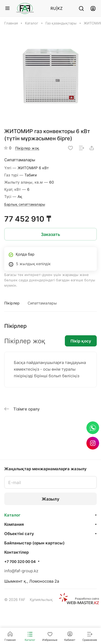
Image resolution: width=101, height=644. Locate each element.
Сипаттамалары (42, 303)
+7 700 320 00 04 (20, 562)
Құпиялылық (41, 599)
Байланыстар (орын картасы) (34, 543)
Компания (14, 524)
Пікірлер (12, 303)
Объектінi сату (19, 534)
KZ (60, 8)
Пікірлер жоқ (27, 148)
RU (53, 8)
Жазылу (50, 499)
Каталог (12, 515)
